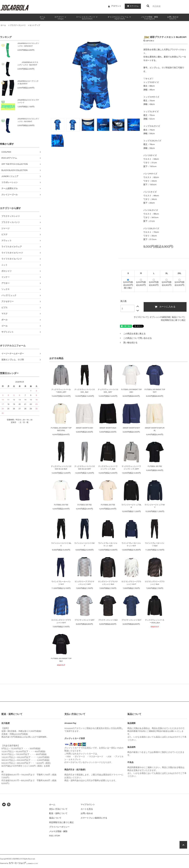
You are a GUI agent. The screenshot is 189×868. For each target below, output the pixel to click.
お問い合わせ (87, 813)
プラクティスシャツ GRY (84, 620)
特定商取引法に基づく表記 (173, 320)
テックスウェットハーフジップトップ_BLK (108, 468)
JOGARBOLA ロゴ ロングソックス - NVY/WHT (28, 120)
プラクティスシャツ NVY (131, 620)
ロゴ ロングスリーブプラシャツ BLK (155, 583)
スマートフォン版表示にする (94, 818)
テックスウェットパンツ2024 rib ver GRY (85, 468)
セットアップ (35, 25)
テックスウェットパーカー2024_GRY (61, 391)
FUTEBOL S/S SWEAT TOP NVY (155, 391)
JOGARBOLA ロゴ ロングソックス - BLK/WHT (28, 64)
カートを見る (87, 809)
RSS (51, 836)
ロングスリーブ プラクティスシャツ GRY (85, 583)
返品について (178, 317)
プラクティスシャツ (18, 25)
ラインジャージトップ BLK (131, 506)
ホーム (3, 25)
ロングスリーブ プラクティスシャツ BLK (108, 583)
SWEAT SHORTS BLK (108, 428)
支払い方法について (58, 809)
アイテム (132, 6)
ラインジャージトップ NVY (155, 506)
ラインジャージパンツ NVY (84, 545)
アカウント (116, 6)
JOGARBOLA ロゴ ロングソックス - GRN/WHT (28, 45)
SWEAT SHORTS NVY (131, 428)
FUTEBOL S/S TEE (155, 466)
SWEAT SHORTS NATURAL (155, 429)
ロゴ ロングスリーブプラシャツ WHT (131, 583)
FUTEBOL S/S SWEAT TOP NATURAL (61, 429)
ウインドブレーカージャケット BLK (108, 545)
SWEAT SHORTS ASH (85, 428)
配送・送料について (58, 813)
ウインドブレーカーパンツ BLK (155, 545)
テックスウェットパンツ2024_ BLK (85, 391)
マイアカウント (88, 805)
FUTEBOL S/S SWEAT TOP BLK (61, 660)
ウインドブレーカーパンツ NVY (61, 583)
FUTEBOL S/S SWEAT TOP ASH (131, 391)
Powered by (19, 863)
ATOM (57, 836)
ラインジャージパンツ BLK (61, 545)
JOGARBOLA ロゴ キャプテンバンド (28, 101)
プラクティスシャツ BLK (108, 620)
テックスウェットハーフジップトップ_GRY (131, 468)
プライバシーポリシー (59, 827)
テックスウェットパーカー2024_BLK (155, 621)
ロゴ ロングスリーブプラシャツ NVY (61, 621)
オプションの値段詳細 (160, 317)
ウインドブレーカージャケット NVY (131, 545)
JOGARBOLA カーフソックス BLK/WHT (28, 82)
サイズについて (141, 317)
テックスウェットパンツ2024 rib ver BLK (61, 468)
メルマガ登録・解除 (58, 831)
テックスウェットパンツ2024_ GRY (108, 391)
